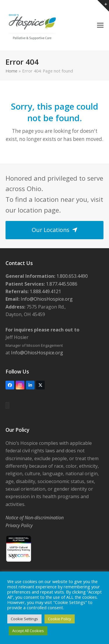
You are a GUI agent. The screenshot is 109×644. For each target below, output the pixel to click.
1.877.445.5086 (61, 284)
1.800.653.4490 (72, 276)
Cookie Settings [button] (24, 619)
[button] (100, 25)
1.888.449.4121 (45, 291)
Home (11, 71)
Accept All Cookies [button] (28, 631)
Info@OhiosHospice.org (46, 299)
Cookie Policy (60, 619)
